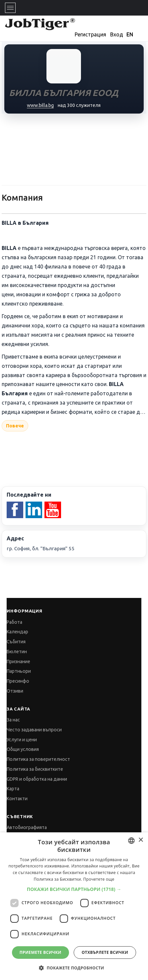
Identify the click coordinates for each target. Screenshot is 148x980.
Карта (13, 789)
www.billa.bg (40, 105)
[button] (74, 889)
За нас (13, 720)
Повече (15, 426)
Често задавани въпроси (34, 730)
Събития (16, 642)
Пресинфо (18, 681)
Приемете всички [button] (40, 952)
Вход (117, 34)
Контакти (17, 799)
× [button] (141, 840)
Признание (18, 661)
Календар (17, 632)
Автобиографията (27, 827)
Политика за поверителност (38, 759)
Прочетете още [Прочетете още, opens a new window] (99, 879)
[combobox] (131, 841)
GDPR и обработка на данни (37, 779)
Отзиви (15, 691)
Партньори (19, 671)
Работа (14, 622)
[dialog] (74, 906)
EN (130, 34)
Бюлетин (17, 652)
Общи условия (23, 749)
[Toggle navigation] (10, 8)
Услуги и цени (22, 740)
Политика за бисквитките (35, 769)
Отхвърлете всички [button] (105, 952)
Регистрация (90, 34)
